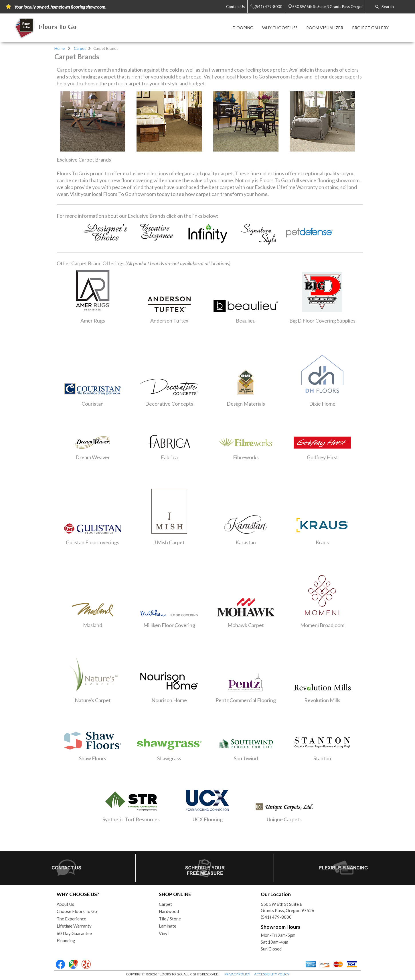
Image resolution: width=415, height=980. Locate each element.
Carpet (80, 48)
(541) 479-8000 (276, 917)
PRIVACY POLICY (237, 974)
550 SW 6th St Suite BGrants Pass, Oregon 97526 (287, 907)
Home (60, 48)
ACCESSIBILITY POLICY (272, 974)
